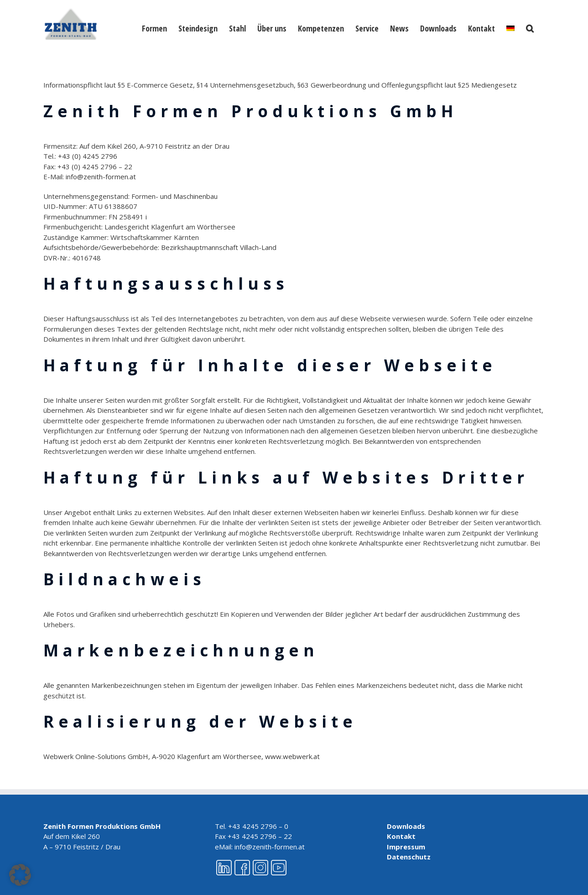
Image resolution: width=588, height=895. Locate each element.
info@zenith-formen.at (101, 177)
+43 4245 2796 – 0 (258, 826)
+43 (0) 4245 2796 (88, 156)
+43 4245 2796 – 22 (260, 836)
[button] (530, 27)
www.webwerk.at (292, 756)
